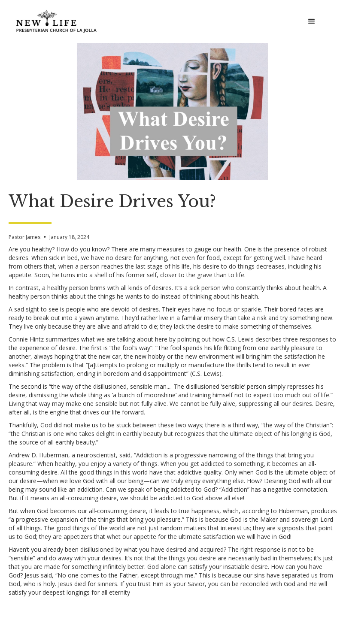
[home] (57, 21)
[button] (312, 21)
